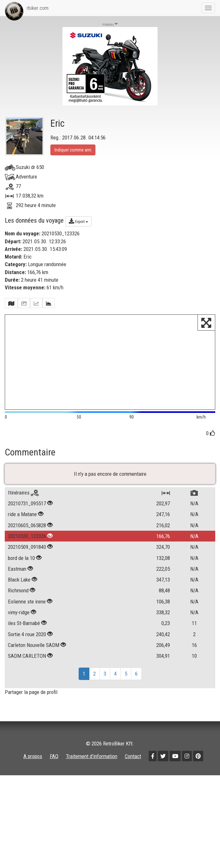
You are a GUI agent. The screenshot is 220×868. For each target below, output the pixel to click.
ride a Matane (22, 550)
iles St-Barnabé (24, 659)
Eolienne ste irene (27, 637)
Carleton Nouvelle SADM (34, 681)
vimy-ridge (19, 649)
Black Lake (19, 616)
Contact (133, 792)
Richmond (18, 627)
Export (78, 221)
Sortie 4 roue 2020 (27, 670)
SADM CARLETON (28, 692)
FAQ (54, 792)
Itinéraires (23, 529)
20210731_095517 (27, 540)
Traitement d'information (92, 792)
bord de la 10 (21, 594)
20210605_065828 (27, 562)
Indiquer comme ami (73, 150)
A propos (33, 792)
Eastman (17, 605)
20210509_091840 (27, 583)
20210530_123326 (27, 572)
